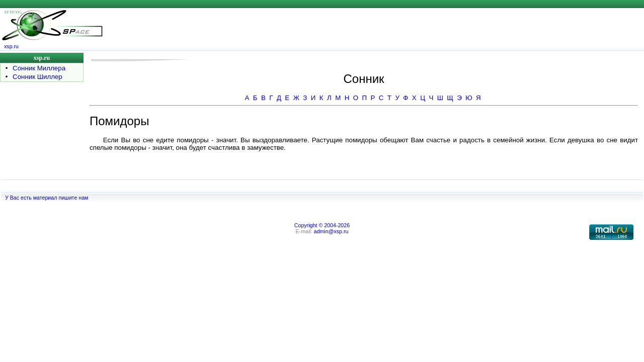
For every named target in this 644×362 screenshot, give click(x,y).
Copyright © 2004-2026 (322, 225)
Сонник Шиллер (37, 77)
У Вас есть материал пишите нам (47, 198)
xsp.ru (11, 46)
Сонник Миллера (39, 68)
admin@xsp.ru (331, 231)
